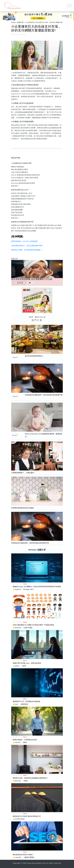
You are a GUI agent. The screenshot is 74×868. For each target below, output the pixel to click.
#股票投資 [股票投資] (24, 704)
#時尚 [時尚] (25, 742)
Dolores (23, 34)
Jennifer (18, 857)
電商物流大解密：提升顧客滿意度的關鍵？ (27, 250)
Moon (17, 666)
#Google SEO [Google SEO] (28, 589)
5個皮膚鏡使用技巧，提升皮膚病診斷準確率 (27, 246)
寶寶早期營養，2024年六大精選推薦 (24, 241)
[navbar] (70, 6)
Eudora (18, 589)
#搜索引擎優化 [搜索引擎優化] (29, 857)
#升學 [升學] (24, 666)
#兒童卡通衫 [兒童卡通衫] (28, 628)
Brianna (18, 628)
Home (13, 22)
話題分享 (20, 22)
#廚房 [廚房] (26, 781)
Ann (17, 704)
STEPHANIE (20, 819)
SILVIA (18, 742)
